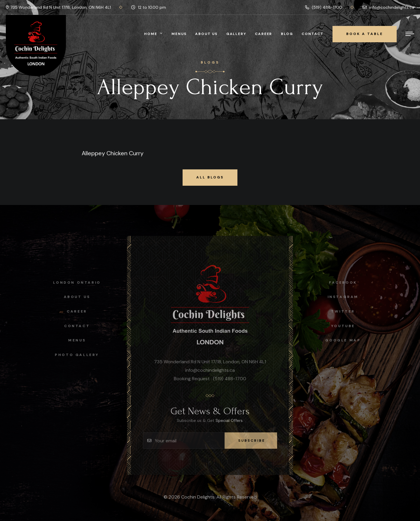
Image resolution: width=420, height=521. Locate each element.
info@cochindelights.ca (388, 7)
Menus (179, 34)
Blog (287, 34)
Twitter (346, 311)
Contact (313, 34)
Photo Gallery (74, 355)
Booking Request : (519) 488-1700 (210, 381)
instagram (346, 297)
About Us (206, 34)
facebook (346, 283)
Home (150, 34)
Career (264, 34)
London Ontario (74, 283)
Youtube (346, 326)
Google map (346, 340)
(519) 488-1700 (324, 7)
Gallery (236, 34)
